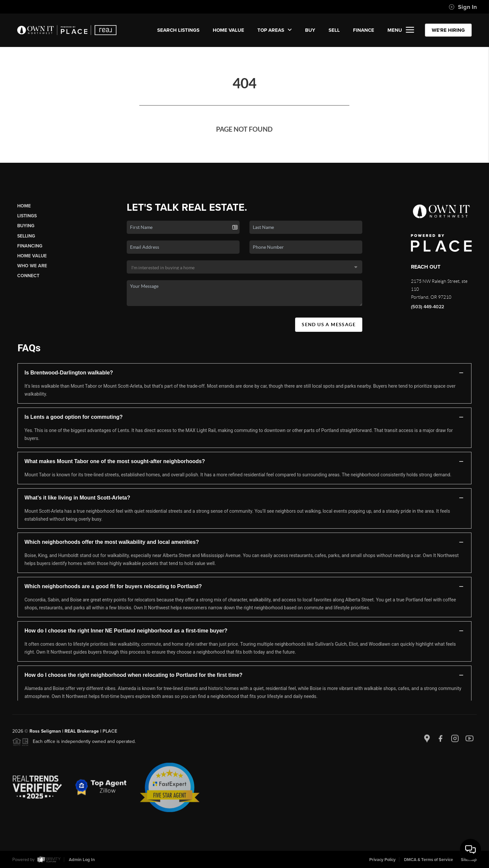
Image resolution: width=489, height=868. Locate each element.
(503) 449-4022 (427, 307)
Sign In (463, 7)
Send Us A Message (329, 325)
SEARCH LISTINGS (178, 30)
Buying (26, 226)
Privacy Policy (382, 860)
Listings (27, 216)
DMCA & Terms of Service (428, 860)
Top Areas (275, 30)
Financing (30, 246)
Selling (26, 236)
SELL (334, 30)
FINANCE (364, 30)
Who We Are (32, 266)
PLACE (110, 733)
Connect (28, 276)
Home (24, 206)
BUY (310, 30)
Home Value (228, 30)
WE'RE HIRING (448, 30)
